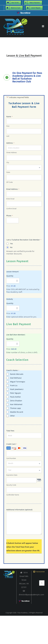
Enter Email (10, 199)
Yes (11, 244)
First (8, 126)
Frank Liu (14, 385)
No (11, 247)
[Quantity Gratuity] (13, 308)
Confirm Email (11, 209)
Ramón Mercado (17, 374)
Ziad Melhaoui (16, 378)
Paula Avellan (15, 397)
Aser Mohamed (16, 404)
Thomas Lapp (15, 408)
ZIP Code (9, 182)
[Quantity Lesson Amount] (13, 281)
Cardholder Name (13, 495)
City (8, 162)
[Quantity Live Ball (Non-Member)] (13, 344)
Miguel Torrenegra (18, 382)
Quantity (10, 276)
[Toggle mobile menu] (43, 26)
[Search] (42, 583)
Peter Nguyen (16, 393)
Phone (10, 216)
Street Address (11, 152)
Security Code (11, 485)
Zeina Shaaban (16, 401)
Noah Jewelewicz (17, 389)
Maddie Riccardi (17, 412)
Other (12, 416)
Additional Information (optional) (19, 510)
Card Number (11, 458)
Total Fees (10, 431)
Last (8, 136)
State (8, 172)
